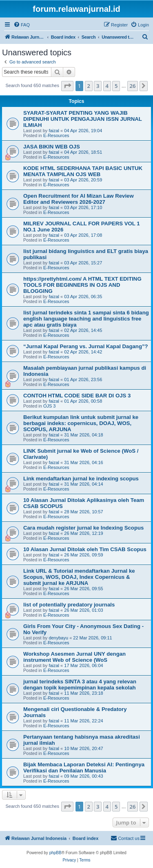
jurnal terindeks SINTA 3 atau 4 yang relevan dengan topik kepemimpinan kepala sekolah (80, 685)
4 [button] (107, 86)
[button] (67, 86)
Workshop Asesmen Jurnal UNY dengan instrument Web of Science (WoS (74, 657)
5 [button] (116, 86)
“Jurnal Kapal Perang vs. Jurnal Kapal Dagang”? (86, 346)
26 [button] (133, 86)
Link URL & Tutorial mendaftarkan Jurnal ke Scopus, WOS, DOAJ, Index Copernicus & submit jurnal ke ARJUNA (79, 577)
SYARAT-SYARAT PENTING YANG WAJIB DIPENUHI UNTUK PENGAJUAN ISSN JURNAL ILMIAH (83, 119)
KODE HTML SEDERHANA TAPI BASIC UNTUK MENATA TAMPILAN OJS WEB (83, 171)
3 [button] (98, 86)
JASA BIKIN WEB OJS (52, 147)
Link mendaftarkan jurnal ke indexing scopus (81, 479)
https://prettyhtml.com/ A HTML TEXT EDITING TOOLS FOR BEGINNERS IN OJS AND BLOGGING (82, 285)
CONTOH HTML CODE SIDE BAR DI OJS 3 (77, 396)
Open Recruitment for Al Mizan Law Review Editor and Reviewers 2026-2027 (79, 199)
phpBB (55, 853)
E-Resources (56, 135)
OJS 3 (50, 406)
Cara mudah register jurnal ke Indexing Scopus (83, 528)
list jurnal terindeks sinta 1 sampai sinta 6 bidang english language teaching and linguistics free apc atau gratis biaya (86, 319)
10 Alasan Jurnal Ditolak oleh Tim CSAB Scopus (85, 549)
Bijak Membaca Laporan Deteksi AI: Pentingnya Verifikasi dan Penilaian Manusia (84, 768)
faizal (54, 131)
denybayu (58, 638)
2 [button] (89, 86)
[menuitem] (22, 25)
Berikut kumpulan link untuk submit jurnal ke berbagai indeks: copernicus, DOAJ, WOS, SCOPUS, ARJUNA (81, 423)
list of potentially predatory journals (69, 605)
